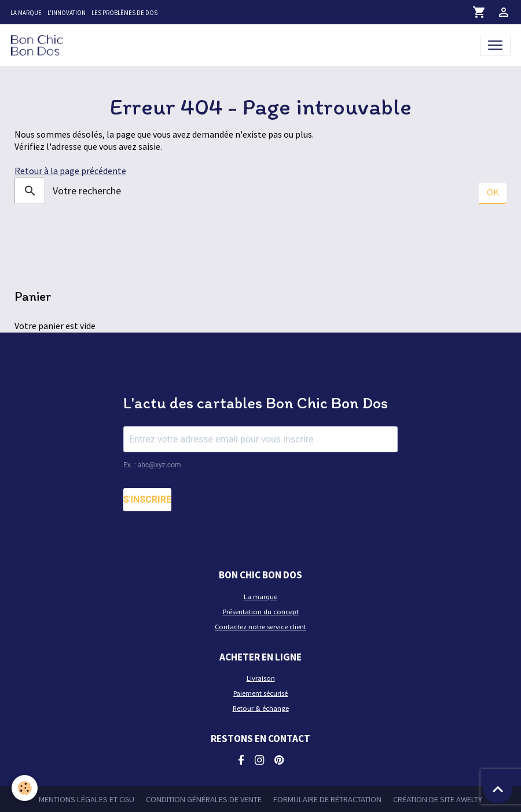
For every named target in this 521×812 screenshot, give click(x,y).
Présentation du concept (261, 612)
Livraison (261, 678)
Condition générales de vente (204, 799)
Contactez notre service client (260, 627)
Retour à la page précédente (70, 171)
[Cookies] (25, 788)
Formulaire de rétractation (327, 799)
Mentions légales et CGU (87, 799)
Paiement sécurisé (260, 693)
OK (493, 192)
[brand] (39, 45)
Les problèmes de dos (124, 13)
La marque (26, 13)
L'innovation (67, 13)
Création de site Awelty (438, 799)
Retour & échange (261, 708)
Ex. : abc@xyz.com (152, 465)
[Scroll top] (498, 789)
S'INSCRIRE (147, 499)
